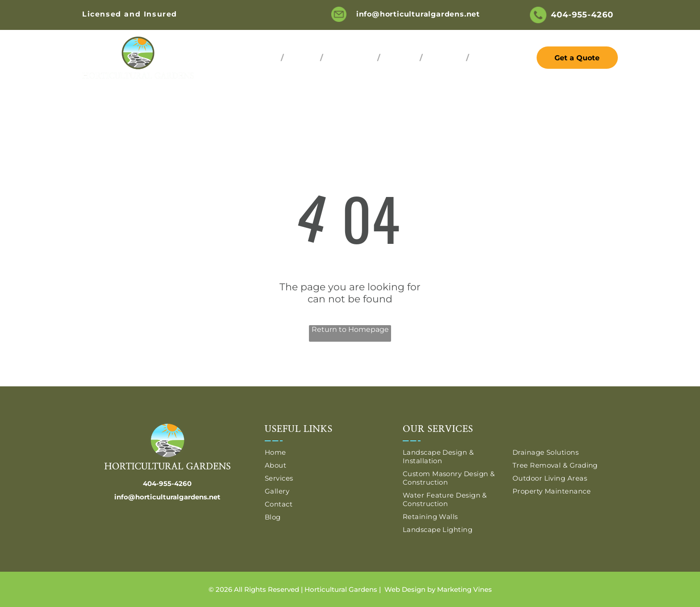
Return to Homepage (350, 329)
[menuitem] (265, 58)
